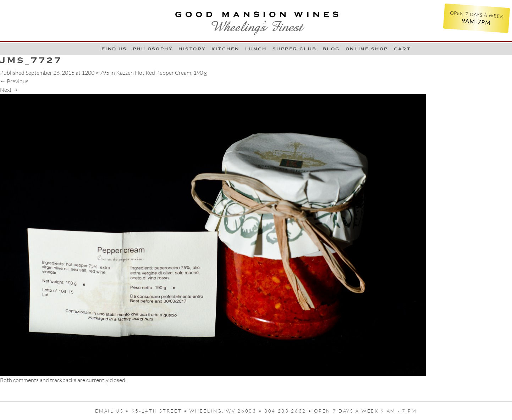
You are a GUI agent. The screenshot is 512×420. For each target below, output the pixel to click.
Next (9, 90)
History (192, 49)
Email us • (113, 411)
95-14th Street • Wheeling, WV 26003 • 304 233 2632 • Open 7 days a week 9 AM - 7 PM (274, 411)
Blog (331, 49)
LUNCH (256, 49)
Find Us (114, 49)
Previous (14, 81)
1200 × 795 (95, 73)
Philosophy (153, 49)
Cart (402, 49)
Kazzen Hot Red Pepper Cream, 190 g (161, 73)
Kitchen (225, 49)
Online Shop (367, 49)
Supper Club (295, 49)
